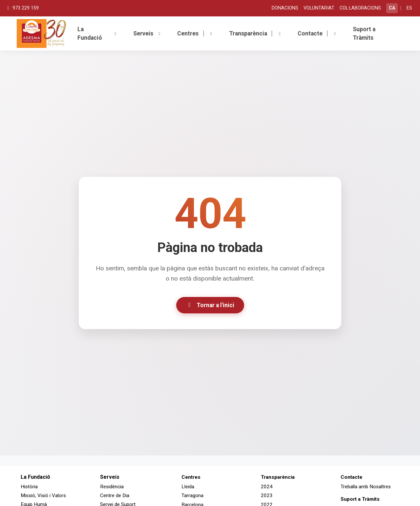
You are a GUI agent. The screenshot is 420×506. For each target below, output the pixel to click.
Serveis (148, 33)
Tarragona (192, 495)
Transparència (256, 33)
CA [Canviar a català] (392, 8)
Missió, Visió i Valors (43, 495)
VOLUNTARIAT (319, 8)
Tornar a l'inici (210, 305)
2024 (267, 487)
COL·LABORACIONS (360, 8)
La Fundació (98, 33)
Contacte (318, 33)
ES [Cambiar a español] (409, 8)
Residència (112, 487)
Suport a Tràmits (364, 33)
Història (29, 487)
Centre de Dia (115, 495)
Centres (195, 33)
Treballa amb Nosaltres (366, 487)
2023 (267, 495)
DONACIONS (285, 8)
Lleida (188, 487)
